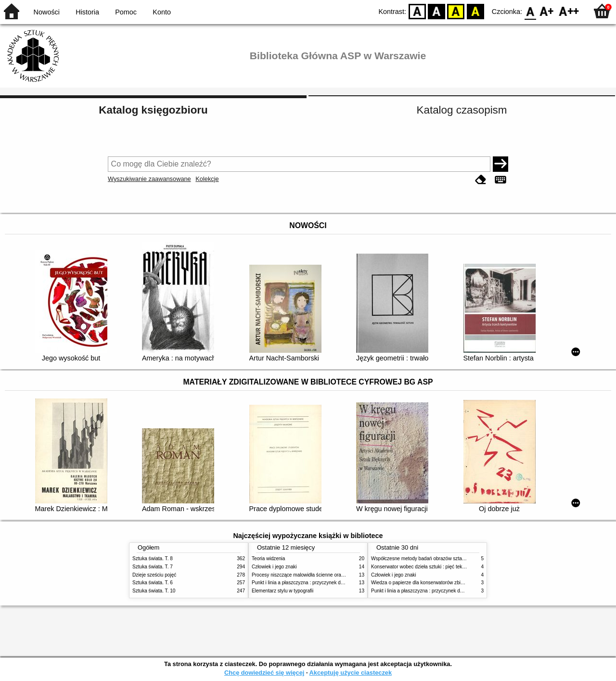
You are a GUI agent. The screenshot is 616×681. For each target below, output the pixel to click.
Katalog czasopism (462, 110)
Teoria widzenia (268, 559)
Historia (87, 12)
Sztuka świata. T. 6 (153, 583)
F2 (569, 11)
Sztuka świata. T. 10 (154, 591)
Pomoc (126, 12)
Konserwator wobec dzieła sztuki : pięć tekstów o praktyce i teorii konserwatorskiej (459, 567)
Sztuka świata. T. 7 (153, 567)
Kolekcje (207, 179)
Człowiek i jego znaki (274, 567)
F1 (547, 11)
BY (475, 11)
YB (456, 11)
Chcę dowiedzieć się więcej (264, 673)
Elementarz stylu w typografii (282, 591)
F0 (530, 11)
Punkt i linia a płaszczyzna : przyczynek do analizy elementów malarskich (330, 583)
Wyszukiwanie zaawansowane (149, 179)
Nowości (47, 12)
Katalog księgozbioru (153, 110)
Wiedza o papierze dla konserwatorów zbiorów (421, 583)
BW (436, 11)
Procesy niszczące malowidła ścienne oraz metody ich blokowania (323, 575)
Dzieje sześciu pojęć (154, 575)
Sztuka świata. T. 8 (153, 559)
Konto (162, 12)
